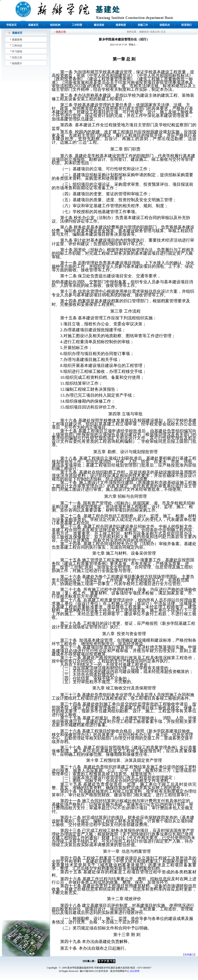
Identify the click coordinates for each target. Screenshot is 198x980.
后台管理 (135, 971)
